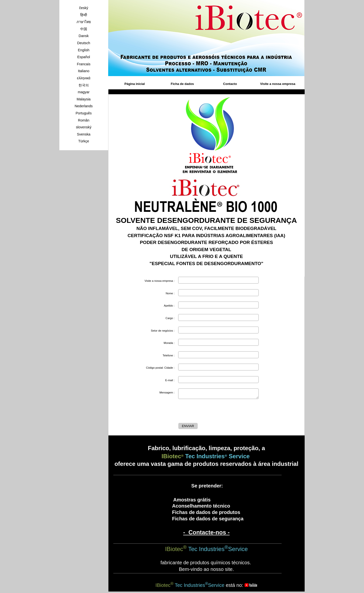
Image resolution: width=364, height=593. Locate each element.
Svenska (84, 134)
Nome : (170, 293)
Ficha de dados (182, 84)
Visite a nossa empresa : (159, 281)
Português (84, 113)
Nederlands (84, 106)
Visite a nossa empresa (278, 84)
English (84, 50)
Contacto (230, 84)
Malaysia (84, 99)
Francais (84, 64)
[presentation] (216, 412)
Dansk (84, 36)
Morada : (169, 343)
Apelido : (169, 306)
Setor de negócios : (163, 331)
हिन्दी (84, 15)
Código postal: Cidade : (160, 368)
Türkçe (84, 141)
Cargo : (170, 318)
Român (84, 120)
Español (84, 57)
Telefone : (169, 355)
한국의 (84, 85)
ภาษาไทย (84, 22)
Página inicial (135, 84)
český (84, 8)
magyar (84, 92)
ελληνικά (84, 78)
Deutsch (84, 43)
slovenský (84, 127)
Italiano (84, 71)
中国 (84, 29)
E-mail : (170, 380)
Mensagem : (167, 392)
